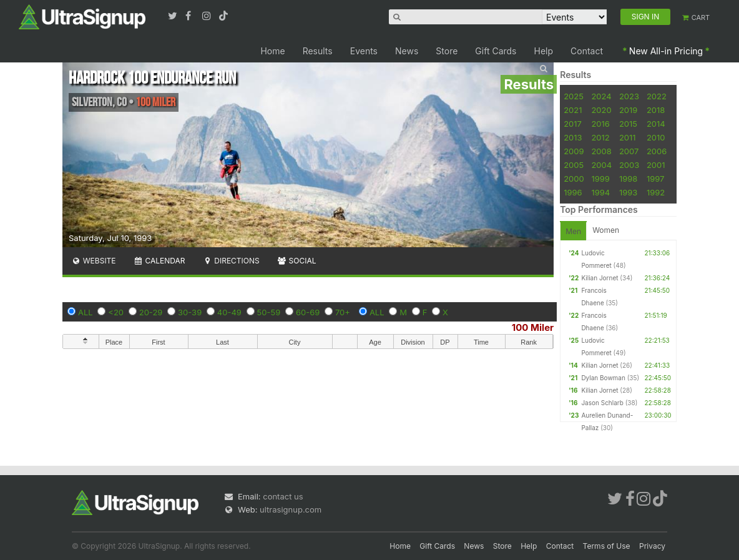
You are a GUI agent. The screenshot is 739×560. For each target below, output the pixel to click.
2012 (600, 137)
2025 (574, 96)
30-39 (190, 312)
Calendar (159, 261)
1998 (628, 179)
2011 (628, 137)
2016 (600, 124)
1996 (573, 192)
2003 (629, 165)
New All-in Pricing (666, 51)
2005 (574, 165)
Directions (231, 261)
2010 (656, 137)
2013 (573, 137)
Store (447, 51)
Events (364, 51)
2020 (601, 110)
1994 (600, 192)
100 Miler (533, 327)
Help (544, 51)
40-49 (229, 312)
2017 (573, 124)
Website (94, 261)
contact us (283, 496)
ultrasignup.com (291, 509)
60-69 (308, 312)
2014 (656, 124)
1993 (628, 192)
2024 (601, 96)
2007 (629, 151)
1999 (600, 179)
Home (272, 51)
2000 (574, 179)
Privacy (652, 546)
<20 (116, 312)
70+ (343, 312)
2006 (657, 151)
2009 (574, 151)
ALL (86, 312)
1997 (656, 179)
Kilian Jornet (600, 278)
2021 (573, 110)
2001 (656, 165)
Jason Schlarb (602, 403)
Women (606, 230)
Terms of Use (607, 546)
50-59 (269, 312)
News (407, 51)
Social (297, 261)
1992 (656, 192)
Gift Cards (496, 51)
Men (573, 231)
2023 (629, 96)
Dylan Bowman (603, 378)
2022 (657, 96)
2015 (628, 124)
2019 (628, 110)
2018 (656, 110)
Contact (587, 51)
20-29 (151, 312)
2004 (601, 165)
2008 (601, 151)
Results (318, 51)
